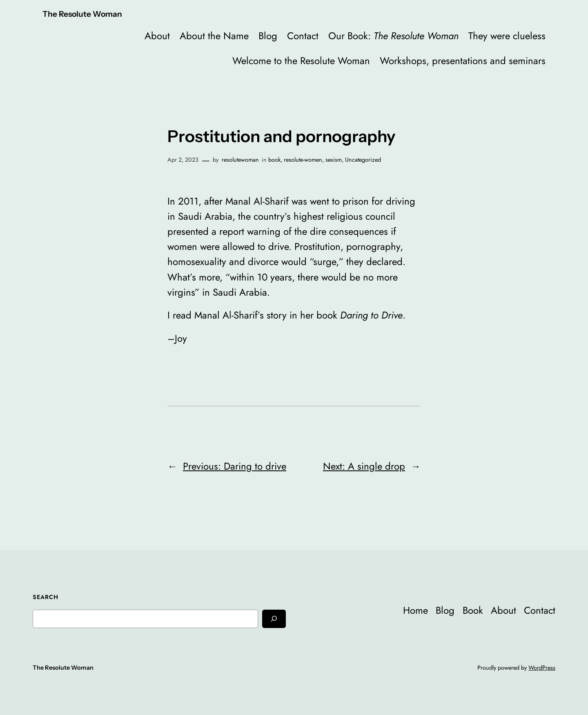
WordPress (542, 668)
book (274, 160)
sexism (334, 160)
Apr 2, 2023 (183, 160)
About (157, 36)
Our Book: (393, 36)
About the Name (214, 36)
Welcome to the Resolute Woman (301, 61)
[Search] (274, 619)
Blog (268, 36)
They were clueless (507, 36)
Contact (303, 36)
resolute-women (303, 160)
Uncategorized (363, 160)
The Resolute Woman (82, 14)
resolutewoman (240, 160)
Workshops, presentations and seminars (463, 61)
